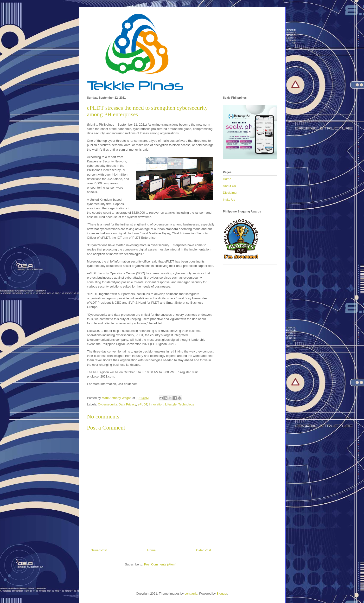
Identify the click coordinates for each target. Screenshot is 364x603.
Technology (186, 404)
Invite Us (229, 200)
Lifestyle (171, 404)
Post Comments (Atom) (160, 564)
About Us (229, 186)
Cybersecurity (107, 404)
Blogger (222, 593)
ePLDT (143, 404)
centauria (191, 593)
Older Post (203, 550)
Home (151, 550)
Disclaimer (230, 193)
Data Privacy (127, 404)
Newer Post (99, 550)
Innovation (156, 404)
